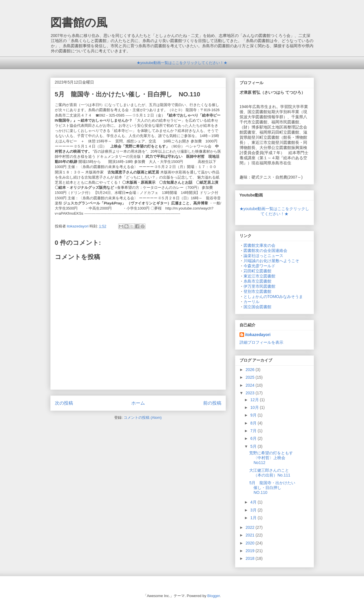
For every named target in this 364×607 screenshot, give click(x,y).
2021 (250, 535)
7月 (254, 431)
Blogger (214, 596)
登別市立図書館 (257, 291)
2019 (250, 551)
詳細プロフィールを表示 (261, 342)
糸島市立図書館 (257, 281)
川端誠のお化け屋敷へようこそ (271, 261)
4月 (254, 502)
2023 (250, 393)
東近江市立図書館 (259, 276)
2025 (250, 377)
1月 (254, 518)
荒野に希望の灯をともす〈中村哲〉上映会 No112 (271, 458)
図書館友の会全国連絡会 (265, 250)
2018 (250, 558)
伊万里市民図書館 (259, 286)
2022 (250, 527)
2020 (250, 543)
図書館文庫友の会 (259, 245)
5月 (254, 446)
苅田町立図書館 (257, 271)
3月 (254, 510)
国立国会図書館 (257, 307)
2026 (250, 370)
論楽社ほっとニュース (263, 256)
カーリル (251, 302)
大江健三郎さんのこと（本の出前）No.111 (270, 473)
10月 (255, 407)
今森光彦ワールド (259, 266)
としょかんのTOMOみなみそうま (273, 297)
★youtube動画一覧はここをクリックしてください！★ (182, 63)
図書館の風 (79, 22)
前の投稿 (212, 403)
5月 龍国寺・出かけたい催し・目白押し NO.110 (272, 488)
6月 (254, 438)
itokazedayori (258, 335)
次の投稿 (64, 403)
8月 (254, 423)
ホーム (138, 403)
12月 (255, 400)
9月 (254, 415)
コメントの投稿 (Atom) (143, 418)
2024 (250, 385)
